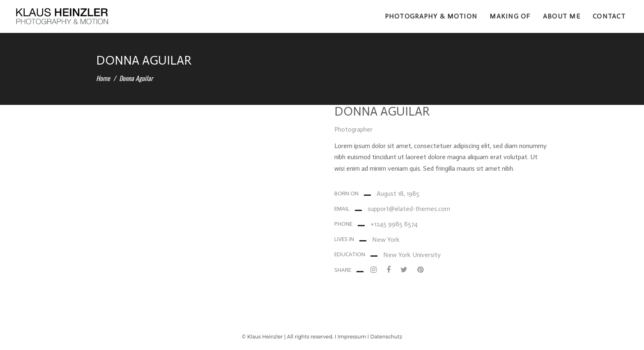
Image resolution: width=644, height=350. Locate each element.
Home (103, 78)
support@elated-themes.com (409, 209)
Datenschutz (386, 337)
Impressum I (354, 337)
